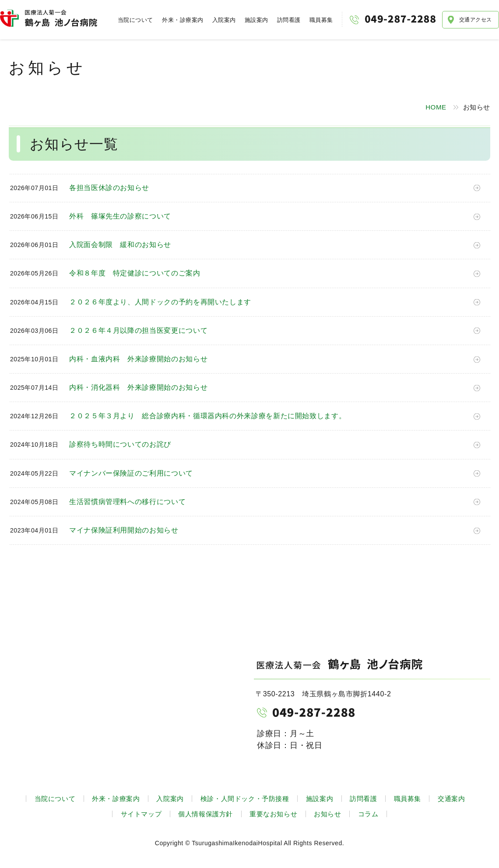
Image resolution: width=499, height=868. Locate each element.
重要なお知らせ (273, 814)
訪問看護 (289, 20)
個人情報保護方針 (206, 814)
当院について (135, 20)
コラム (368, 814)
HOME (436, 107)
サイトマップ (141, 814)
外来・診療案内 (183, 20)
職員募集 (321, 20)
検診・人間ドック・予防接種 (245, 799)
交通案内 (451, 799)
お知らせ (327, 814)
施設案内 (257, 20)
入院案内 (224, 20)
